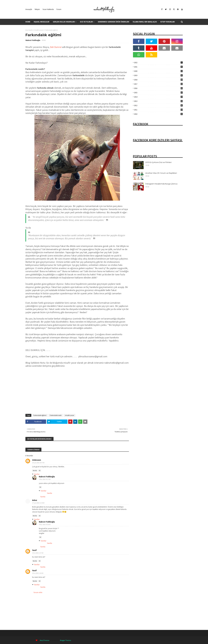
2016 (158, 88)
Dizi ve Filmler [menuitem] (86, 22)
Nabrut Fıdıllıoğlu (33, 40)
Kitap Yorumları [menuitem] (168, 22)
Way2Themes (45, 640)
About (170, 640)
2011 (158, 110)
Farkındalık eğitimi (40, 415)
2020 (158, 71)
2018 (158, 80)
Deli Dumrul (56, 47)
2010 (158, 114)
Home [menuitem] (28, 22)
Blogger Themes (65, 640)
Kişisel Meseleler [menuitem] (42, 22)
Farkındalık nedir (56, 415)
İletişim (37, 9)
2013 (158, 101)
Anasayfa (29, 9)
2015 (158, 93)
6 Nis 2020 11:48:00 (38, 573)
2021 (158, 67)
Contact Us (179, 640)
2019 (158, 75)
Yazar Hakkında (48, 9)
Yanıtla (35, 471)
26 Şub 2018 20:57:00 (38, 463)
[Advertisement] (77, 392)
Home (163, 640)
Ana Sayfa (29, 30)
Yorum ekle (38, 592)
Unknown (37, 460)
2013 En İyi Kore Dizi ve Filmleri (158, 162)
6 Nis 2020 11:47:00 (38, 553)
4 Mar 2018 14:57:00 (45, 479)
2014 (158, 97)
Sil (40, 471)
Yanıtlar (37, 474)
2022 (158, 63)
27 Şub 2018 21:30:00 (38, 503)
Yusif (34, 550)
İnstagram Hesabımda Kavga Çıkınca (161, 184)
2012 (158, 105)
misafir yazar (39, 30)
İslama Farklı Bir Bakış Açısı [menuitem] (145, 22)
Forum (59, 9)
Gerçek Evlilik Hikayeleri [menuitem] (64, 22)
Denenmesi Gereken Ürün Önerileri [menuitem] (114, 22)
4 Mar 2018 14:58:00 (45, 525)
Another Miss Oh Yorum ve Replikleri (161, 173)
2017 (158, 84)
